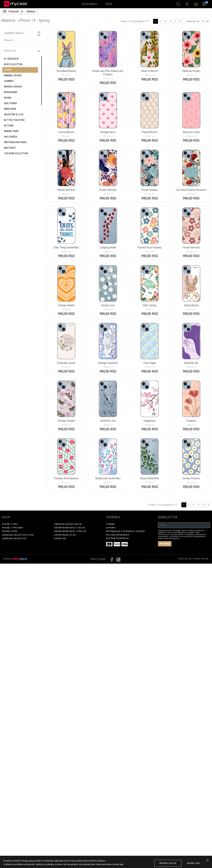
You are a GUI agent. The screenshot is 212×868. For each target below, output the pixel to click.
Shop (109, 4)
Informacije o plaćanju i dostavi (125, 531)
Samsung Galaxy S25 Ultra (18, 535)
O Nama (110, 524)
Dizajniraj (90, 4)
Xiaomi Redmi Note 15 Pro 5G (70, 531)
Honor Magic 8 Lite (65, 535)
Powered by (15, 559)
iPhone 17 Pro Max (13, 528)
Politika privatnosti (118, 535)
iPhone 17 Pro (10, 524)
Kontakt (111, 528)
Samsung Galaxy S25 (14, 538)
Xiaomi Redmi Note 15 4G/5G (69, 528)
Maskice (31, 11)
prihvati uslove (168, 863)
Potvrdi (165, 544)
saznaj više (193, 863)
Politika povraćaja (117, 538)
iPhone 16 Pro (10, 531)
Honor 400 (60, 538)
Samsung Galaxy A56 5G (68, 524)
